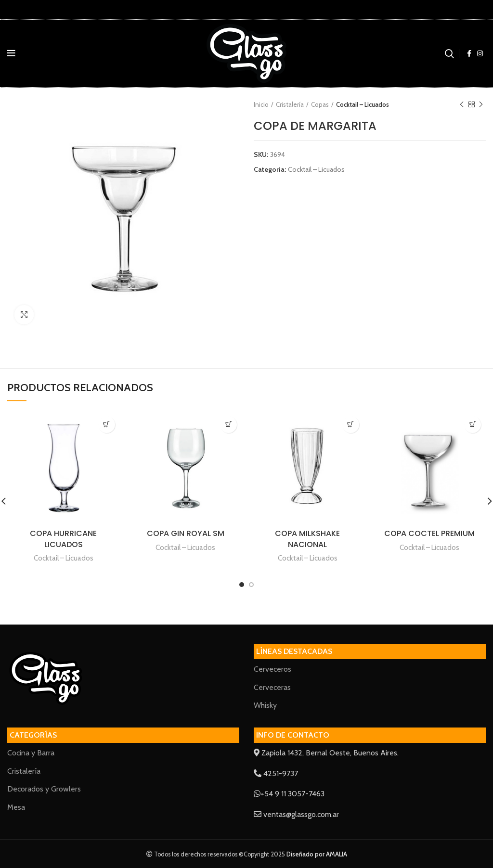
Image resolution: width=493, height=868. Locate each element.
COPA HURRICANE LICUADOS (63, 539)
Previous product (462, 105)
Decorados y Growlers (44, 789)
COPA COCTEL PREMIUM (429, 533)
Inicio (261, 104)
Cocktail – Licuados (363, 104)
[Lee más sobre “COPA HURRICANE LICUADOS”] (107, 425)
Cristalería (290, 104)
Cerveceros (272, 669)
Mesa (16, 807)
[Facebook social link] (469, 53)
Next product (481, 105)
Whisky (265, 705)
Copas (320, 104)
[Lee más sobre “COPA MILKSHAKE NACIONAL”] (351, 425)
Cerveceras (272, 687)
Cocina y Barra (31, 753)
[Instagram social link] (480, 53)
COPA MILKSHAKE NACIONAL (307, 539)
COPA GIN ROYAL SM (186, 533)
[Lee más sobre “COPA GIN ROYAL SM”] (228, 425)
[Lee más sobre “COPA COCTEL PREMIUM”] (473, 425)
